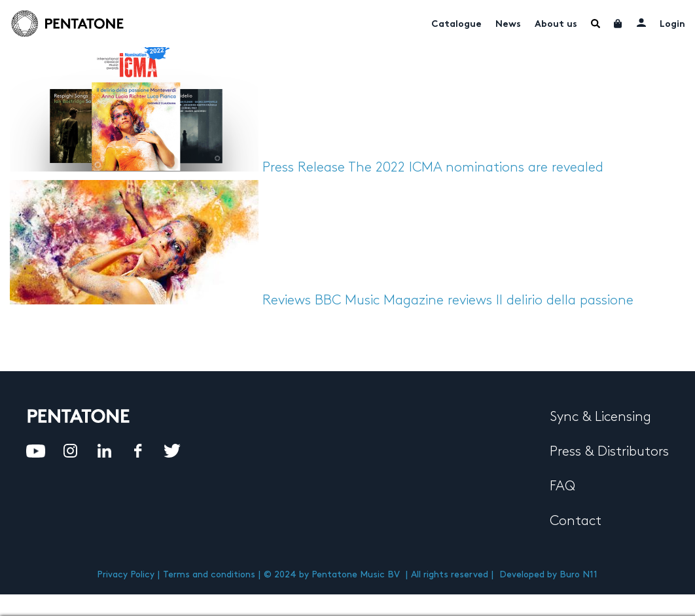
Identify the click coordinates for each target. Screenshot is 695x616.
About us (556, 25)
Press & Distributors (609, 452)
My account (641, 22)
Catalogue (456, 25)
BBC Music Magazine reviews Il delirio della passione (474, 300)
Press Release (304, 168)
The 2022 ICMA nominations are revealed (476, 168)
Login (672, 25)
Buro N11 (579, 574)
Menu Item (596, 24)
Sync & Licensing (600, 417)
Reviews (287, 300)
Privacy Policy (126, 574)
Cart (618, 24)
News (508, 25)
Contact (576, 521)
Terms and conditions (209, 574)
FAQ (562, 486)
